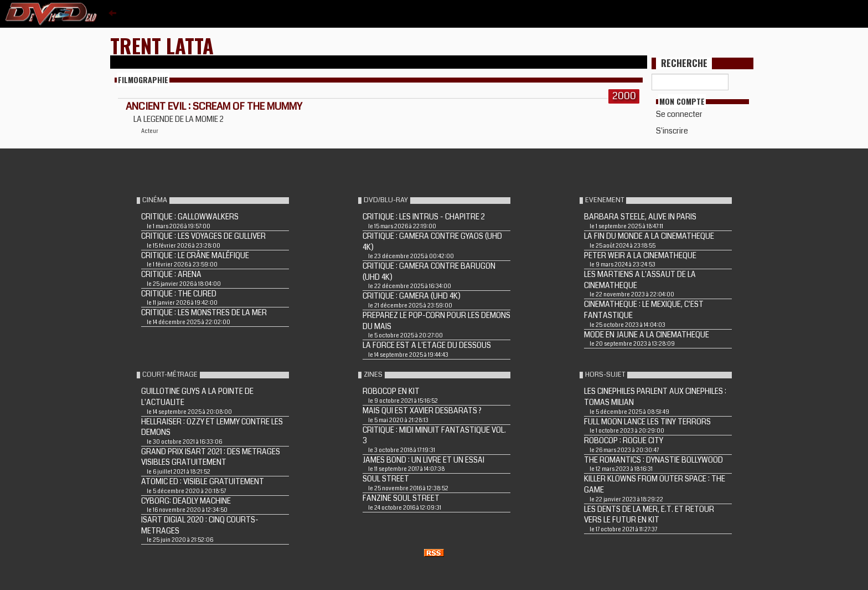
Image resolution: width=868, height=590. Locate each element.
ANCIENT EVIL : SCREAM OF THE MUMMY (214, 106)
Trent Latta (162, 45)
